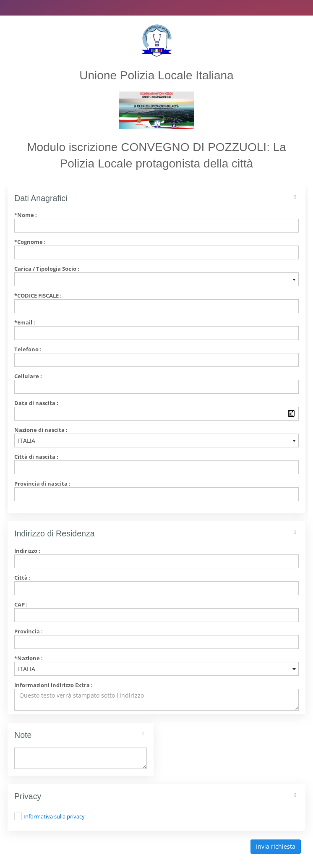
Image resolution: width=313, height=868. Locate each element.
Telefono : (28, 349)
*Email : (25, 322)
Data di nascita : (36, 403)
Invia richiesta (276, 846)
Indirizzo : (27, 551)
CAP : (21, 604)
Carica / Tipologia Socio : (47, 269)
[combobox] (156, 279)
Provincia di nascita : (42, 484)
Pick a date (291, 413)
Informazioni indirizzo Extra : (53, 685)
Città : (22, 578)
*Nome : (26, 215)
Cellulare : (28, 376)
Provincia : (29, 631)
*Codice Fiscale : (38, 295)
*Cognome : (30, 242)
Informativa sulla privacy (54, 816)
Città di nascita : (36, 457)
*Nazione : (29, 658)
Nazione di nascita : (41, 430)
